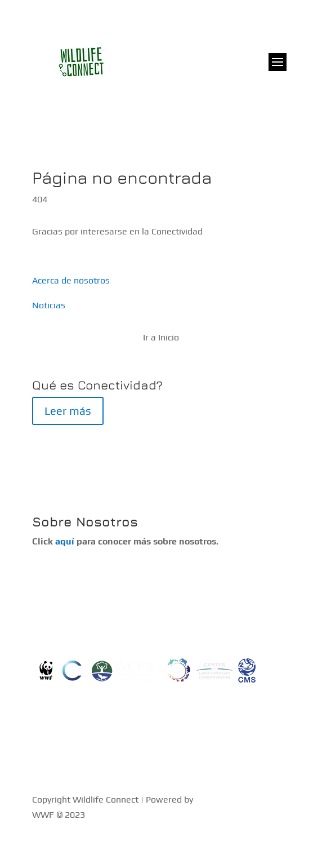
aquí (65, 541)
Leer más (68, 411)
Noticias (49, 305)
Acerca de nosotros (71, 280)
